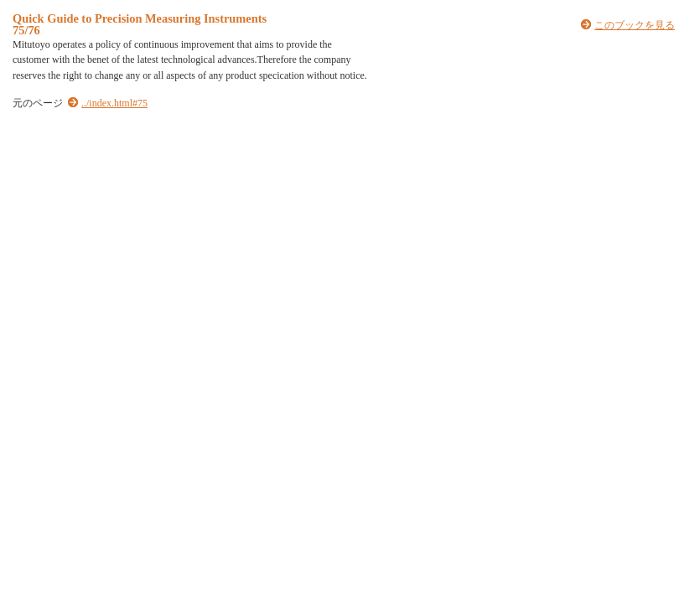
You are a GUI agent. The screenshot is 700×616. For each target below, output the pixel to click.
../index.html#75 (114, 103)
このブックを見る (635, 25)
